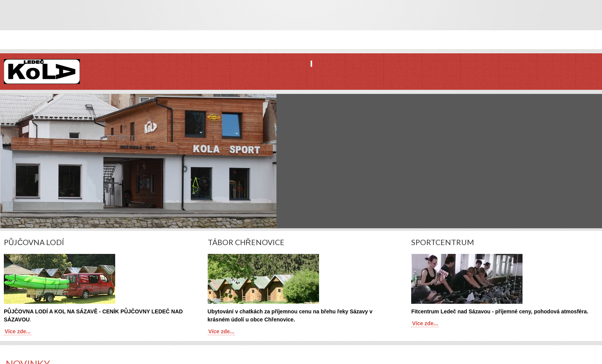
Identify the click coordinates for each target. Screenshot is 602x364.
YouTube (595, 20)
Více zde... (18, 331)
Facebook (569, 20)
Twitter (582, 20)
